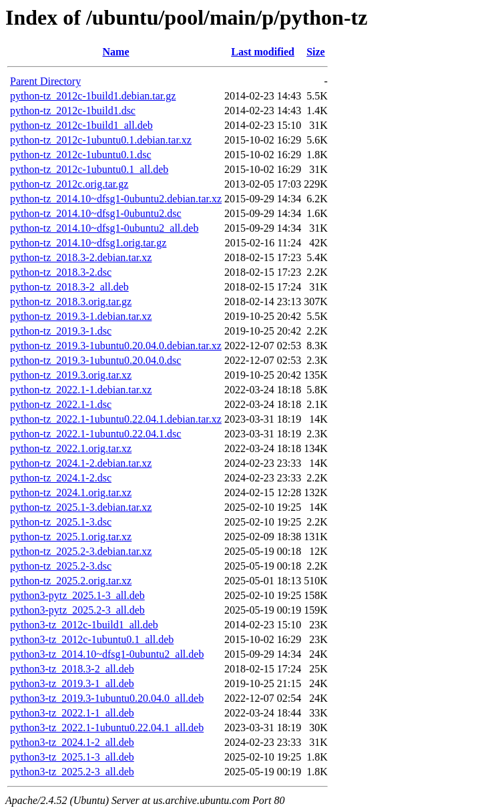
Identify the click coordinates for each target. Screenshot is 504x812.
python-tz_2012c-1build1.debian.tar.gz (93, 96)
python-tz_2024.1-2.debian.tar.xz (81, 463)
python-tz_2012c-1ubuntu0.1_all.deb (89, 169)
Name (116, 52)
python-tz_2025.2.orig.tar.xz (71, 581)
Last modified (263, 52)
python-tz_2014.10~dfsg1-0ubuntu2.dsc (96, 213)
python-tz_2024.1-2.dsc (61, 478)
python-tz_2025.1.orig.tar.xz (71, 537)
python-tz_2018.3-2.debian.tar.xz (81, 257)
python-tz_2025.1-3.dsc (61, 522)
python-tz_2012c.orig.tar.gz (69, 184)
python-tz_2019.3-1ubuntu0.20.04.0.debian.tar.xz (116, 346)
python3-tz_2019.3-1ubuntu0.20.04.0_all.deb (107, 698)
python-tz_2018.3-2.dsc (61, 272)
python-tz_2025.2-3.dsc (61, 566)
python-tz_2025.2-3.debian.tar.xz (81, 551)
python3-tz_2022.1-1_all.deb (72, 713)
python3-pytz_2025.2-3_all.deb (77, 610)
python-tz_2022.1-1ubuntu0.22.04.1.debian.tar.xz (116, 419)
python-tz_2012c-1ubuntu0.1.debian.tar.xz (101, 140)
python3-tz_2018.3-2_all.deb (72, 669)
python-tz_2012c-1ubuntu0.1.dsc (81, 155)
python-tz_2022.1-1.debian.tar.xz (81, 390)
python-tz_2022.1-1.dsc (61, 404)
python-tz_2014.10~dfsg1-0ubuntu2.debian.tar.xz (116, 199)
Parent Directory (45, 81)
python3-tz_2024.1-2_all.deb (72, 742)
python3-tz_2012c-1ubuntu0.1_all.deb (92, 639)
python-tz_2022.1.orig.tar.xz (71, 448)
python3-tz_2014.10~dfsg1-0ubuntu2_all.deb (107, 654)
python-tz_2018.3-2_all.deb (69, 287)
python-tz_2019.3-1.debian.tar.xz (81, 316)
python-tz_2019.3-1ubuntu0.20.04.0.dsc (95, 360)
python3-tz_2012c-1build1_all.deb (84, 625)
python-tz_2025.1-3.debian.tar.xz (81, 507)
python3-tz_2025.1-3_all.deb (72, 757)
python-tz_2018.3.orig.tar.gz (71, 301)
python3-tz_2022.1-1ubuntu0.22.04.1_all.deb (107, 728)
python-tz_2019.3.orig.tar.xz (71, 375)
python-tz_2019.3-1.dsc (61, 331)
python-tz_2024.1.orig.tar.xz (71, 492)
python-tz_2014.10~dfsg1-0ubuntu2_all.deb (104, 228)
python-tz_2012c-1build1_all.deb (81, 125)
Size (316, 52)
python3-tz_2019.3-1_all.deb (72, 683)
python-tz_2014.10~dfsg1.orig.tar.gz (88, 243)
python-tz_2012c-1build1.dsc (73, 111)
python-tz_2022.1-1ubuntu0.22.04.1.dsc (95, 434)
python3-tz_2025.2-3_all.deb (72, 772)
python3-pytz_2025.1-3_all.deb (77, 595)
